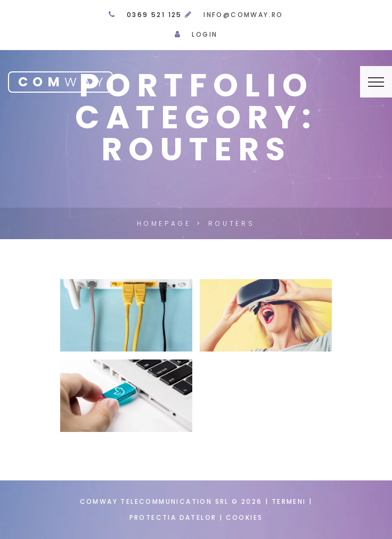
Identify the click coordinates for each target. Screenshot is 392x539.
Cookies (244, 517)
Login (205, 34)
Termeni (289, 501)
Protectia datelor (174, 517)
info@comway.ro (243, 15)
